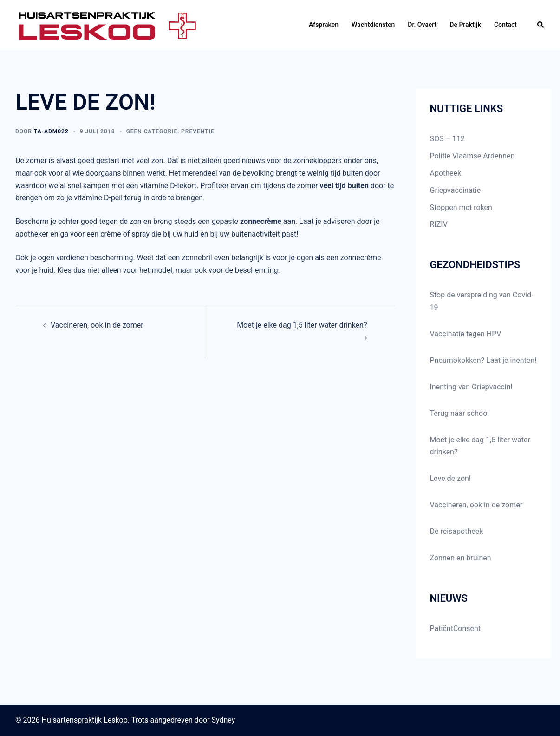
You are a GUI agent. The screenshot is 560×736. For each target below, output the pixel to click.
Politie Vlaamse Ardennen (472, 156)
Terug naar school (460, 413)
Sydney (224, 720)
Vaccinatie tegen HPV (466, 334)
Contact (505, 25)
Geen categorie (152, 131)
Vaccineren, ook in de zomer (97, 325)
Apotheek (446, 173)
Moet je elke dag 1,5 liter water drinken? (302, 325)
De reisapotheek (457, 531)
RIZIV (439, 224)
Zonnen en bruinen (461, 558)
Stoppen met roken (461, 207)
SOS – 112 (447, 139)
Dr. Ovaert (422, 25)
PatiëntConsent (456, 628)
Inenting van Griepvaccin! (471, 387)
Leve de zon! (450, 478)
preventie (198, 131)
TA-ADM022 (51, 131)
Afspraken (324, 25)
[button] (541, 25)
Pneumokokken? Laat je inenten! (483, 360)
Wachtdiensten (373, 25)
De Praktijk (465, 25)
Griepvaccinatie (456, 190)
